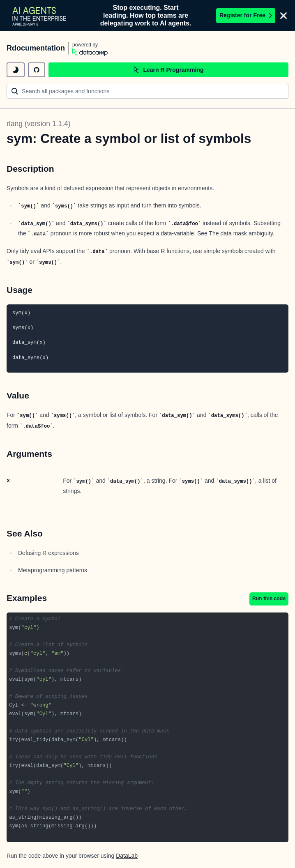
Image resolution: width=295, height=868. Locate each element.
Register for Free (246, 15)
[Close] (283, 16)
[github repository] (37, 70)
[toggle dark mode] (16, 70)
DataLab (127, 856)
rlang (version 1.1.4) (39, 124)
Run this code (269, 599)
